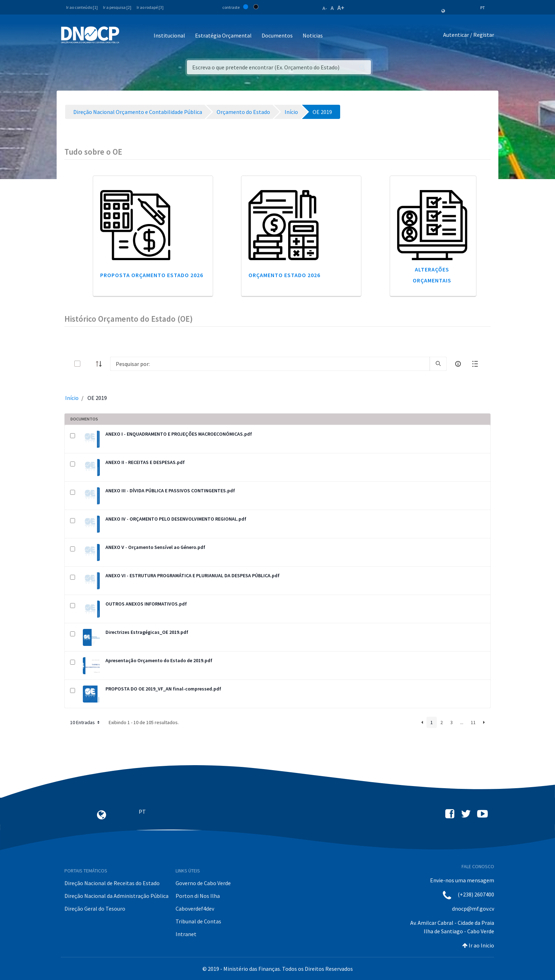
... (462, 722)
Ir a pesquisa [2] (117, 7)
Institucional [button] (169, 35)
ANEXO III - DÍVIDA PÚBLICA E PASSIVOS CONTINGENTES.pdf (170, 491)
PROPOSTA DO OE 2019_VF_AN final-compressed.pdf (163, 689)
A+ (341, 8)
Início (72, 398)
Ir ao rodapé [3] (150, 7)
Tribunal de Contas (198, 921)
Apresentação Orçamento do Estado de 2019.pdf (159, 660)
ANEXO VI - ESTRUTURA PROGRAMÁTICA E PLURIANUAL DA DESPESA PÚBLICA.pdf (193, 575)
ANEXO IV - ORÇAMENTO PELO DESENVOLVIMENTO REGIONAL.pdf (176, 519)
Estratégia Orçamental (223, 35)
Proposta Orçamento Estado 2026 (152, 275)
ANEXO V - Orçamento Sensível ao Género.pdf (155, 547)
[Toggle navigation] (129, 36)
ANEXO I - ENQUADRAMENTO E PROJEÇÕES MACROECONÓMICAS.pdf (179, 434)
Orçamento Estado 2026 (284, 275)
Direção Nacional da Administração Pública (116, 896)
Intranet (186, 934)
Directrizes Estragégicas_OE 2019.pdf (147, 632)
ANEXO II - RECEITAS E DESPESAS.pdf (145, 462)
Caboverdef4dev (195, 909)
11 (473, 722)
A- (325, 8)
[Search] (270, 364)
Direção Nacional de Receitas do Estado (112, 883)
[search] (438, 364)
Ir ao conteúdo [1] (82, 7)
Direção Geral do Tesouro (95, 909)
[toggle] (89, 364)
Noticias (313, 35)
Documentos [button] (277, 35)
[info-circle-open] (458, 364)
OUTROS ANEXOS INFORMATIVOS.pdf (146, 604)
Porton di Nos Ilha (198, 896)
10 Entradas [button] (85, 722)
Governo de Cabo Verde (203, 883)
